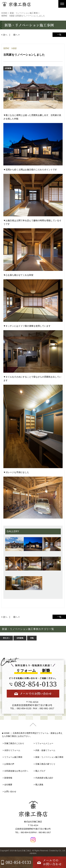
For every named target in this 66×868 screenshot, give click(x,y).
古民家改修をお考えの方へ (16, 771)
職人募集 (39, 785)
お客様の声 (9, 764)
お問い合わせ (10, 792)
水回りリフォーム (12, 750)
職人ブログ (40, 771)
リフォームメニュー (44, 743)
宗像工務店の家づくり (45, 764)
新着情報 (8, 778)
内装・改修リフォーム (45, 750)
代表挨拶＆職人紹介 (44, 778)
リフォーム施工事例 (13, 757)
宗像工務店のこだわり (14, 743)
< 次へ (4, 35)
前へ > (16, 35)
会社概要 (8, 785)
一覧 (59, 35)
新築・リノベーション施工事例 (49, 757)
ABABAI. (33, 853)
